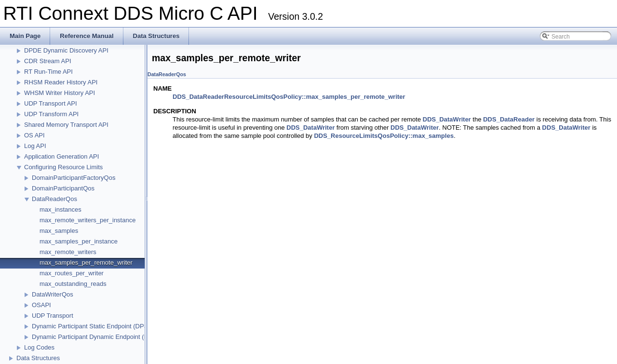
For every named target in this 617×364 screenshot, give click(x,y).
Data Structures (38, 358)
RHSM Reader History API (61, 82)
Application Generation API (61, 156)
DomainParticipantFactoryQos (74, 178)
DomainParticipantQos (63, 188)
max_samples (59, 231)
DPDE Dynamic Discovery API (66, 50)
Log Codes (39, 347)
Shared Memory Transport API (66, 125)
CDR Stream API (48, 61)
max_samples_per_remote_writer (86, 263)
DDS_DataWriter (447, 119)
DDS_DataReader (509, 119)
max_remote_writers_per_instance (87, 220)
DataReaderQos (54, 199)
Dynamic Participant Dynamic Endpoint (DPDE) (98, 337)
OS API (34, 135)
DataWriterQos (53, 294)
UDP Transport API (51, 103)
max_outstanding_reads (73, 284)
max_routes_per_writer (72, 273)
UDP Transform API (51, 114)
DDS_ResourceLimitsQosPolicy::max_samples (384, 136)
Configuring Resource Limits (63, 167)
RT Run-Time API (48, 72)
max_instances (60, 209)
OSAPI (41, 305)
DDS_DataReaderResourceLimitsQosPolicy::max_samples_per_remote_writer (289, 97)
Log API (35, 146)
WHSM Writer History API (60, 93)
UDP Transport (53, 316)
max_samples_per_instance (79, 241)
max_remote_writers (68, 252)
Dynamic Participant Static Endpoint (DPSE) (93, 326)
